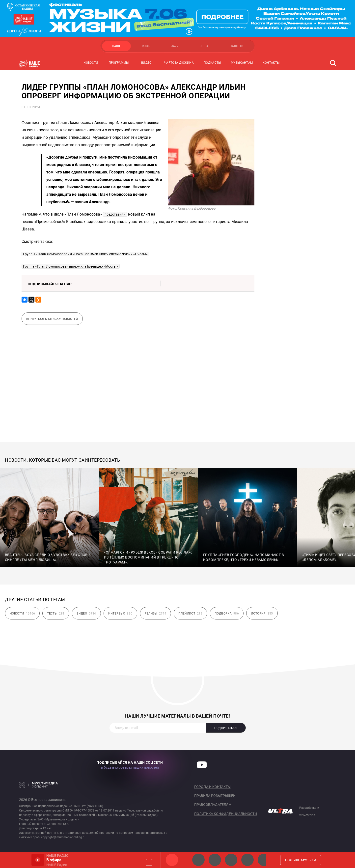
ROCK (146, 46)
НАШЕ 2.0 (198, 860)
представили (115, 214)
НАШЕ (116, 46)
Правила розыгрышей (215, 796)
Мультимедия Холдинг (39, 785)
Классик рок (247, 860)
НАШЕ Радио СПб (215, 860)
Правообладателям (213, 805)
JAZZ (175, 46)
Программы (119, 63)
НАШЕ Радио (172, 860)
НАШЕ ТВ (236, 46)
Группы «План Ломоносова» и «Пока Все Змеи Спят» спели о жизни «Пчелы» (85, 254)
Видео (146, 63)
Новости (91, 63)
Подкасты (212, 63)
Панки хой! (264, 860)
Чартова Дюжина (179, 63)
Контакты (271, 63)
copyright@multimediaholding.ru (63, 837)
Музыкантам (242, 63)
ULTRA (204, 46)
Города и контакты (212, 787)
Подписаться (226, 728)
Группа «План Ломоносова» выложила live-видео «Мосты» (71, 266)
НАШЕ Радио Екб (231, 860)
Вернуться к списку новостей (52, 319)
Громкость (149, 862)
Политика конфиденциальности (226, 814)
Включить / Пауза (38, 860)
